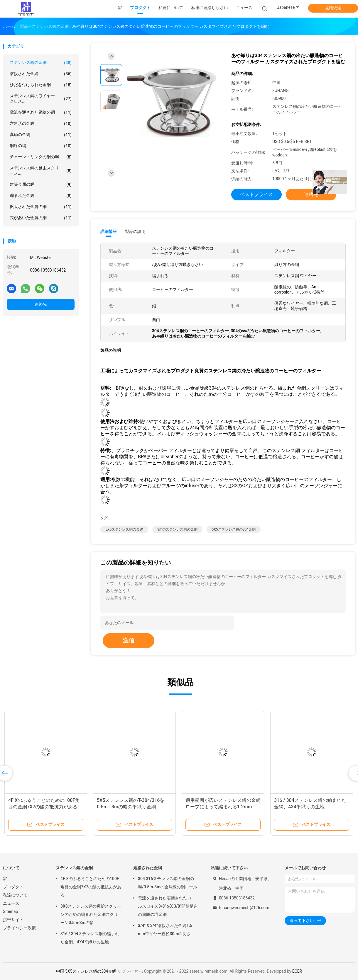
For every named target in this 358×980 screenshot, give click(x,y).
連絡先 (41, 304)
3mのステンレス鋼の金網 (177, 529)
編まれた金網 (41, 196)
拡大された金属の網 (41, 207)
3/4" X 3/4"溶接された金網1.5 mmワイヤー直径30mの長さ (165, 930)
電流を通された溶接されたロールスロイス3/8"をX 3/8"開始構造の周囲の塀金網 (168, 906)
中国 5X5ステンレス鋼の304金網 (86, 971)
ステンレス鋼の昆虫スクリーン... (41, 171)
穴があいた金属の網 (41, 218)
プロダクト (13, 887)
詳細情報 (109, 231)
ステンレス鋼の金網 (41, 63)
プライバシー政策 (19, 928)
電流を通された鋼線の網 (41, 113)
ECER (297, 971)
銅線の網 (41, 146)
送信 (129, 640)
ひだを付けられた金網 (41, 85)
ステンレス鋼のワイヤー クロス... (41, 98)
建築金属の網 (41, 185)
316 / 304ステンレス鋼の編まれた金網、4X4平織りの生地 (90, 938)
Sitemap (10, 911)
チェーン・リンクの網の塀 (41, 157)
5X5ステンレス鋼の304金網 (234, 529)
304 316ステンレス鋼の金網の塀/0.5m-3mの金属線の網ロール (168, 883)
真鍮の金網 (41, 135)
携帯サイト (13, 920)
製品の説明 (135, 231)
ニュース (11, 903)
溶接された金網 (41, 74)
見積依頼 (333, 8)
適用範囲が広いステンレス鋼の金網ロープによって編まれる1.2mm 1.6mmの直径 (223, 807)
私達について (15, 895)
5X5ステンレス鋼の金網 (124, 529)
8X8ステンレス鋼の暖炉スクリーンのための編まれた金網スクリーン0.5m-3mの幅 (91, 914)
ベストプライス (256, 194)
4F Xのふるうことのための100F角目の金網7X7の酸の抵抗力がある (91, 887)
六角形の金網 (41, 124)
